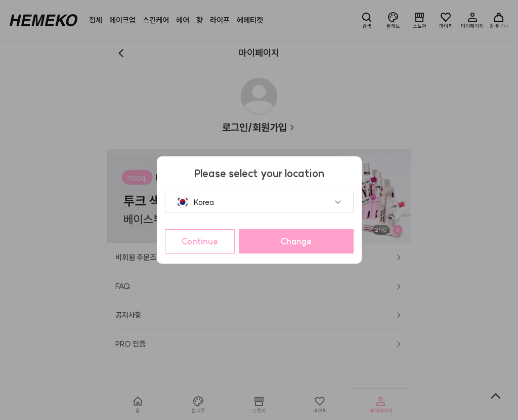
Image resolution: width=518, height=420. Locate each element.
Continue (200, 241)
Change (296, 241)
